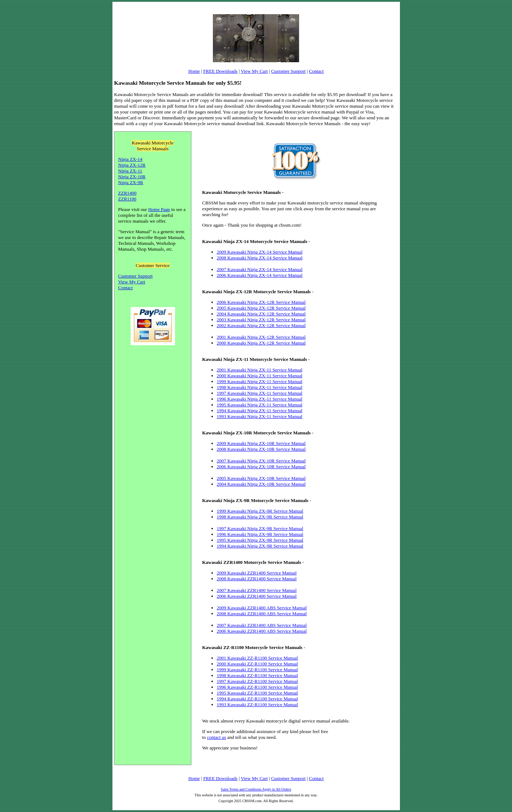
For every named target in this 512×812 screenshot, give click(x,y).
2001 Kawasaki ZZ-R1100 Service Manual (257, 658)
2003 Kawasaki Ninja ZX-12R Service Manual (261, 320)
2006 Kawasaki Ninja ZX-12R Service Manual (261, 302)
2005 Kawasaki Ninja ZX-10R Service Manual (261, 478)
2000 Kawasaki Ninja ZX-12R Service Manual (261, 343)
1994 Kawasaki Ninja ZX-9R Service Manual (260, 546)
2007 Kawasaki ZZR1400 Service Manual (257, 590)
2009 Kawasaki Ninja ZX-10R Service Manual (261, 443)
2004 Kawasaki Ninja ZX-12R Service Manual (261, 314)
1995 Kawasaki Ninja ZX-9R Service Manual (260, 540)
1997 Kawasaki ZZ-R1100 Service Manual (257, 681)
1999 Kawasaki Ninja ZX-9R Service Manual (260, 511)
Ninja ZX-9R (131, 182)
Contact (316, 71)
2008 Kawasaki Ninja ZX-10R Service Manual (261, 449)
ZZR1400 (128, 193)
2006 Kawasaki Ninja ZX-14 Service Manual (260, 275)
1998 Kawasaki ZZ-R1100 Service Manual (257, 675)
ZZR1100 (127, 199)
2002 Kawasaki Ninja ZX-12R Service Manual (261, 325)
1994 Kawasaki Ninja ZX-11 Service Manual (260, 411)
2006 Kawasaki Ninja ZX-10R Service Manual (261, 467)
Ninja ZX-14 (130, 159)
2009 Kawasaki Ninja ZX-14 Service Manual (260, 252)
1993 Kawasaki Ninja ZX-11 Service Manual (260, 416)
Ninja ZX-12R (132, 165)
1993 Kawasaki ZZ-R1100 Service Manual (257, 704)
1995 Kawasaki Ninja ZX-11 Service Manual (260, 405)
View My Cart (254, 71)
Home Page (159, 209)
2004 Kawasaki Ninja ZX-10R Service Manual (261, 484)
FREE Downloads (220, 71)
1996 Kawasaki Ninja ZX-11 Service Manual (260, 399)
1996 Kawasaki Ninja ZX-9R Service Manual (260, 534)
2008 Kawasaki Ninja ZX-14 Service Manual (260, 258)
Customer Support (288, 71)
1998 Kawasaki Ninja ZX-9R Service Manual (260, 517)
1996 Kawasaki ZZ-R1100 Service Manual (257, 687)
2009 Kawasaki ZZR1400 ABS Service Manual (262, 608)
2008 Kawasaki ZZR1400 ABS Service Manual (262, 614)
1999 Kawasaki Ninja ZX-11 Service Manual (260, 381)
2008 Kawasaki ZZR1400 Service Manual (257, 579)
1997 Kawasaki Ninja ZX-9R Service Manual (260, 528)
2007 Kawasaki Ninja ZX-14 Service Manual (260, 269)
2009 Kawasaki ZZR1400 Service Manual (257, 573)
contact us (217, 737)
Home (194, 71)
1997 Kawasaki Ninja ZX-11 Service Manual (260, 393)
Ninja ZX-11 (130, 171)
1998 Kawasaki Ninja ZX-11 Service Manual (260, 387)
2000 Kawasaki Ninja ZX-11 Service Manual (260, 376)
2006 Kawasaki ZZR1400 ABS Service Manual (262, 631)
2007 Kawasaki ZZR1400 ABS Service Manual (262, 625)
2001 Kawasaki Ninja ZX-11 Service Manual (260, 370)
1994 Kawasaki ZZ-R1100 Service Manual (257, 699)
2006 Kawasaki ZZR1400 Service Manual (257, 596)
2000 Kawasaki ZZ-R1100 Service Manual (257, 664)
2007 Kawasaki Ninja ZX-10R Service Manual (261, 461)
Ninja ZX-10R (132, 177)
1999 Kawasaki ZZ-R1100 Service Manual (257, 670)
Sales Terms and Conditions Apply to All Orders (256, 789)
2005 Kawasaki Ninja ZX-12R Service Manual (261, 308)
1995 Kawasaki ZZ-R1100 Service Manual (257, 693)
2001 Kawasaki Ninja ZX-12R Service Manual (261, 337)
